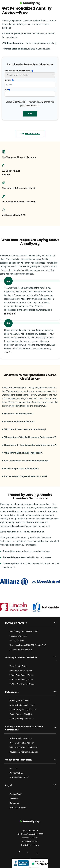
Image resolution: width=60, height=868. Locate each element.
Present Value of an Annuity (21, 743)
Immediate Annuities (18, 636)
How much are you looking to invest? (18, 71)
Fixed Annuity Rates (18, 666)
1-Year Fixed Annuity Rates (21, 675)
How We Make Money (19, 777)
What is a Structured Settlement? (24, 747)
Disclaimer (14, 798)
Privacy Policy (16, 794)
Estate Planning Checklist (21, 714)
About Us (13, 768)
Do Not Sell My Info (30, 845)
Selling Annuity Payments (21, 738)
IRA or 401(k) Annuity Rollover (23, 710)
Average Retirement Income (22, 705)
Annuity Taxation (17, 640)
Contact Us (14, 803)
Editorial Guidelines (18, 807)
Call (30, 134)
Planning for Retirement (20, 700)
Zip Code (8, 80)
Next (30, 114)
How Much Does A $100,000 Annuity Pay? (28, 645)
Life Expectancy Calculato (21, 719)
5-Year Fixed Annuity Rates (21, 679)
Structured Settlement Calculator (24, 752)
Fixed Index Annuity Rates (21, 670)
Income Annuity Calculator (21, 649)
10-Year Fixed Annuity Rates (22, 684)
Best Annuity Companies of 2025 (24, 631)
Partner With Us (16, 773)
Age (6, 89)
